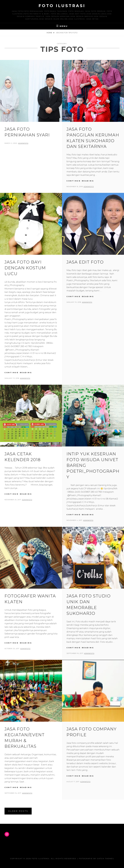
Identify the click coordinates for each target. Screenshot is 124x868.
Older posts (18, 811)
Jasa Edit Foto (85, 262)
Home (50, 33)
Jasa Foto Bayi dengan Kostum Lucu (25, 268)
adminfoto (23, 143)
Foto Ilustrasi (62, 6)
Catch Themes (105, 859)
